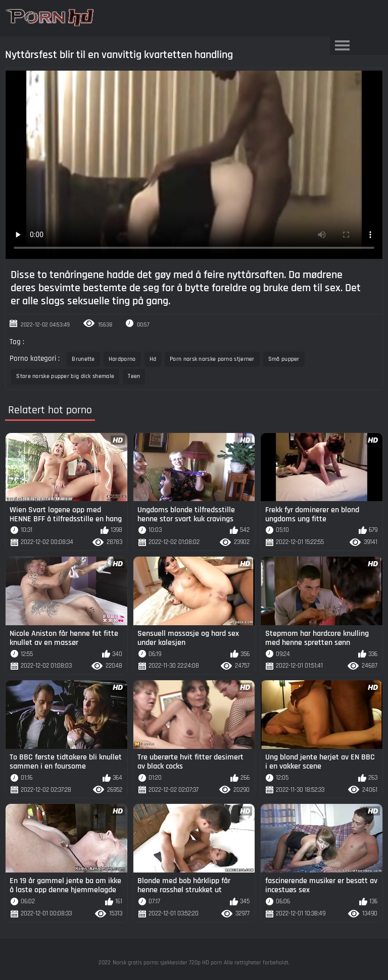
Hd (153, 359)
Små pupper (284, 359)
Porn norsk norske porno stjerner (212, 359)
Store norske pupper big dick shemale (65, 376)
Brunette (83, 359)
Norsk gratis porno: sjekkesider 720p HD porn (167, 963)
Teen (134, 376)
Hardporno (122, 359)
